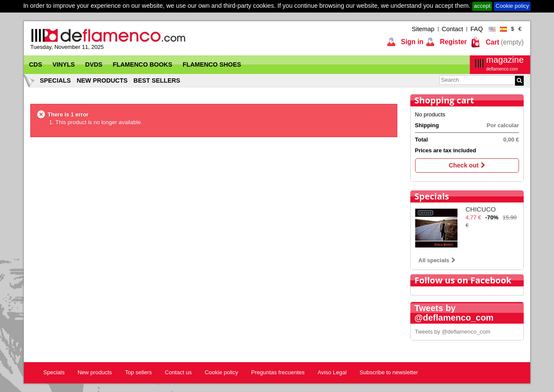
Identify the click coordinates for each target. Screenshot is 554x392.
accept (482, 6)
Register (453, 42)
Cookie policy (512, 6)
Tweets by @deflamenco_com (453, 332)
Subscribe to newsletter (389, 372)
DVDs (94, 64)
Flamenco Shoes (212, 64)
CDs (35, 64)
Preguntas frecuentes (278, 372)
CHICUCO (481, 209)
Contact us (178, 372)
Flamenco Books (143, 64)
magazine (505, 63)
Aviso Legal (332, 372)
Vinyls (64, 64)
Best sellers (157, 80)
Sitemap (423, 29)
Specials (55, 80)
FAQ (477, 29)
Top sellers (138, 372)
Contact (453, 29)
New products (102, 80)
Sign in (411, 42)
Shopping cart (444, 100)
